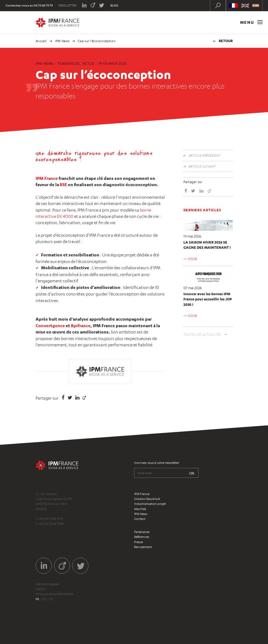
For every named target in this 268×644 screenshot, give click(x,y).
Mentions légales (47, 584)
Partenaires (142, 532)
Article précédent (205, 156)
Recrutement (143, 547)
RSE (63, 185)
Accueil (41, 41)
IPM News (62, 41)
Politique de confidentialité (54, 594)
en (44, 599)
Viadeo (93, 5)
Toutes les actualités (202, 335)
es (51, 599)
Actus (88, 63)
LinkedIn (84, 5)
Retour (226, 41)
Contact (140, 519)
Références (142, 537)
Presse (139, 542)
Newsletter (67, 5)
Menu (251, 22)
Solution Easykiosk (147, 499)
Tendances (69, 63)
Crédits (41, 589)
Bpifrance (81, 326)
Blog (114, 5)
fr (37, 599)
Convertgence (50, 326)
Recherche (218, 5)
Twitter (102, 5)
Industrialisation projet (150, 504)
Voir (192, 259)
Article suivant (202, 166)
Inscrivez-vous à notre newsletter (157, 463)
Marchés (140, 509)
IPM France (47, 178)
